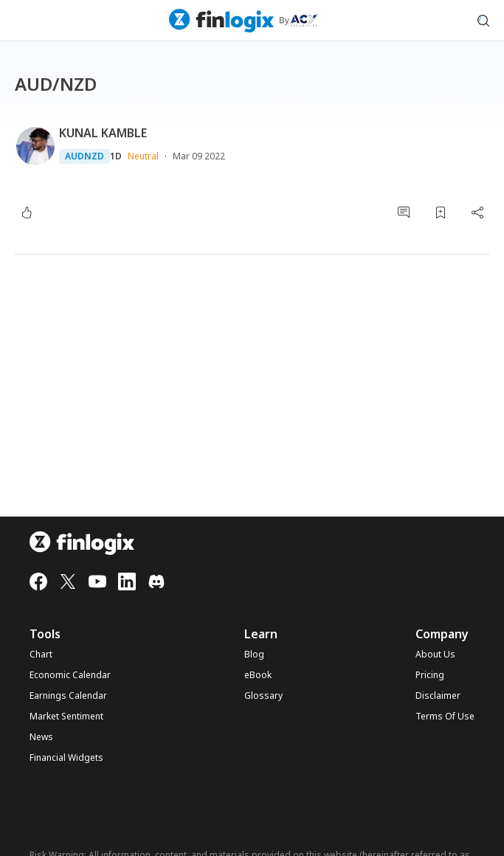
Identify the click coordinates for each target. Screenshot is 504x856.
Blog (254, 655)
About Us (435, 655)
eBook (258, 675)
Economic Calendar (70, 675)
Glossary (263, 696)
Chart (41, 655)
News (41, 737)
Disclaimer (438, 696)
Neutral (143, 156)
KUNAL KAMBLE (103, 133)
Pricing (430, 675)
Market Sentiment (66, 717)
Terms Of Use (445, 717)
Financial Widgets (66, 758)
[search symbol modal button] (483, 21)
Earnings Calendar (68, 696)
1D (116, 156)
